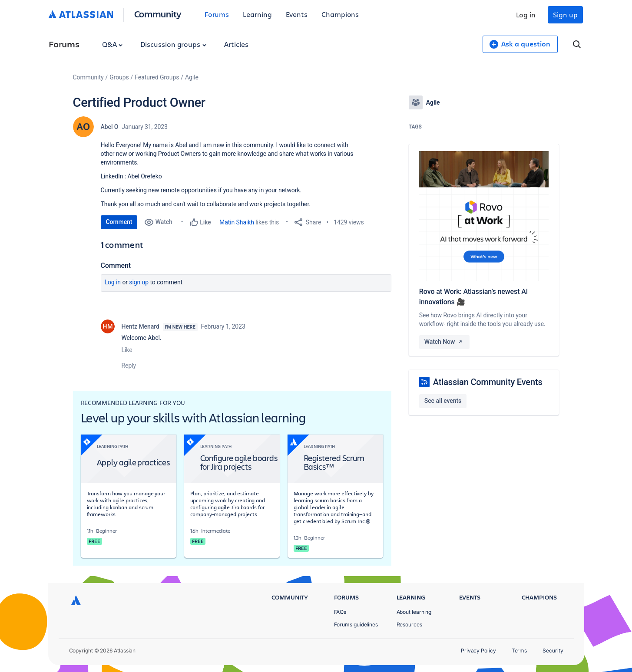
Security (553, 651)
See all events (443, 401)
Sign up (565, 15)
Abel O (110, 127)
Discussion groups (173, 44)
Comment (119, 222)
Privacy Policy (478, 651)
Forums (217, 14)
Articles (236, 44)
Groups (119, 77)
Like (127, 350)
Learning (257, 14)
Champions (340, 14)
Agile (192, 77)
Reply (129, 366)
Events (297, 14)
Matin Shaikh (237, 222)
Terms (519, 651)
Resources (409, 624)
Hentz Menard (141, 326)
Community (158, 14)
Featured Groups (157, 77)
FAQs (340, 612)
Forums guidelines (356, 624)
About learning (414, 612)
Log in (526, 15)
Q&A (113, 44)
